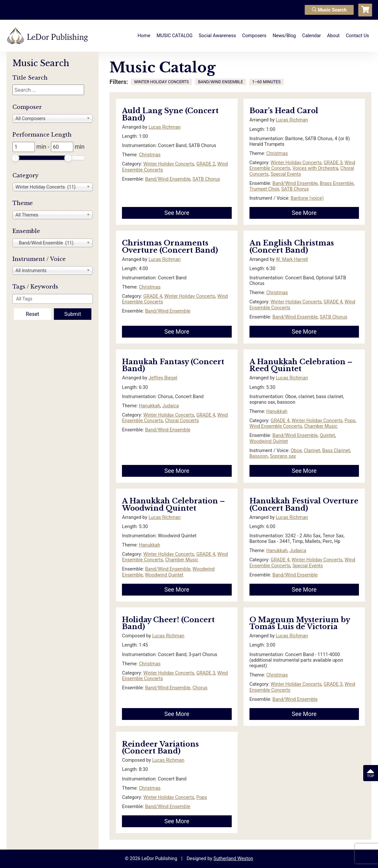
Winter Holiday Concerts (169, 164)
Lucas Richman (165, 127)
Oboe (296, 451)
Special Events (286, 174)
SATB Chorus (206, 179)
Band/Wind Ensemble (168, 179)
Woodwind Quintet (269, 441)
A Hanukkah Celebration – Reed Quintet (301, 365)
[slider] (15, 158)
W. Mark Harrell (292, 259)
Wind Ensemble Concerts (276, 426)
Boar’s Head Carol (284, 111)
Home (144, 36)
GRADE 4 (153, 296)
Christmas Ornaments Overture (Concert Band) (170, 247)
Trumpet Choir (264, 189)
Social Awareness (217, 36)
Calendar (311, 36)
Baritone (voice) (307, 198)
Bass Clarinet (336, 451)
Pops (350, 421)
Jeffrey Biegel (163, 378)
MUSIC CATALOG (175, 36)
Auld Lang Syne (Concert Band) (170, 114)
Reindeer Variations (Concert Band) (160, 748)
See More (177, 213)
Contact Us (357, 36)
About (333, 36)
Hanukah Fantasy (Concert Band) (173, 365)
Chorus (200, 688)
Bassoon (259, 456)
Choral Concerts (182, 421)
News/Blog (284, 36)
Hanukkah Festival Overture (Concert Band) (304, 505)
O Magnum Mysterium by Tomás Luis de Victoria (300, 623)
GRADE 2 (206, 164)
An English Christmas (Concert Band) (292, 247)
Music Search (329, 10)
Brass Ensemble (337, 183)
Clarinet (312, 451)
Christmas (150, 155)
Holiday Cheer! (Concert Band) (168, 623)
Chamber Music (321, 426)
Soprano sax (283, 456)
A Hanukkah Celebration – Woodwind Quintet (173, 505)
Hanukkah (150, 406)
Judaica (170, 406)
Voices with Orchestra (316, 168)
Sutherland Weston (233, 859)
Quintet (327, 435)
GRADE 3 (333, 163)
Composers (254, 36)
